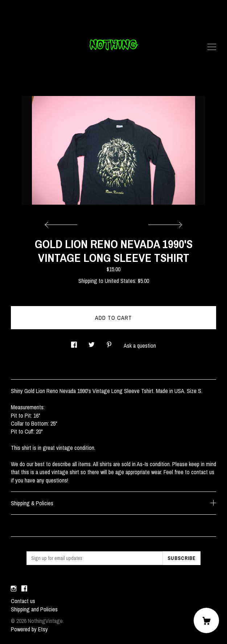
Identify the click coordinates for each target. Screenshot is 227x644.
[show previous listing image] (63, 223)
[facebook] (24, 589)
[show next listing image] (164, 223)
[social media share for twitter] (92, 342)
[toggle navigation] (212, 47)
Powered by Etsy (29, 629)
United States (120, 281)
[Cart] (206, 620)
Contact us (23, 601)
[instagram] (14, 589)
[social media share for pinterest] (109, 342)
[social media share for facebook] (74, 342)
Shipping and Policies (34, 609)
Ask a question (140, 346)
